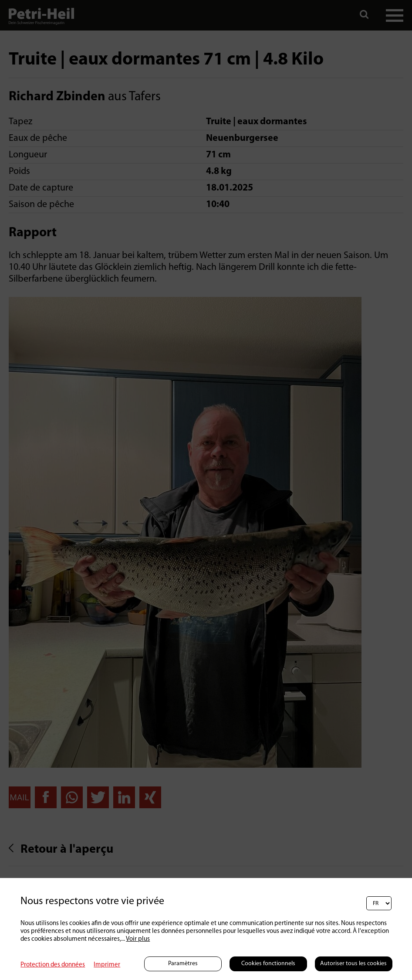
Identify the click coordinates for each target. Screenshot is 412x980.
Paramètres (183, 964)
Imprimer (107, 965)
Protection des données (53, 965)
